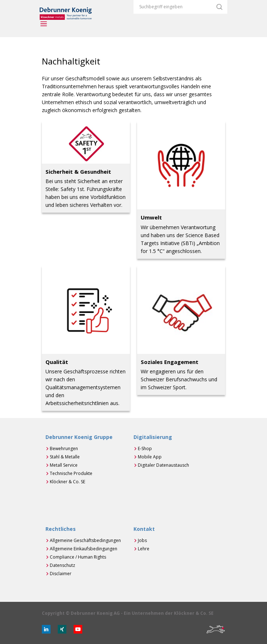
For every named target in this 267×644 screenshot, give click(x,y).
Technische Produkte (71, 473)
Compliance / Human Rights (78, 557)
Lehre (144, 549)
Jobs (142, 540)
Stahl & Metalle (65, 457)
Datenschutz (62, 565)
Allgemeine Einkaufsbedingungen (84, 549)
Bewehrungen (64, 448)
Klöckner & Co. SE (67, 482)
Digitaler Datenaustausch (163, 465)
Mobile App (150, 457)
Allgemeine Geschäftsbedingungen (85, 540)
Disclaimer (61, 574)
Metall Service (64, 465)
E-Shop (145, 448)
